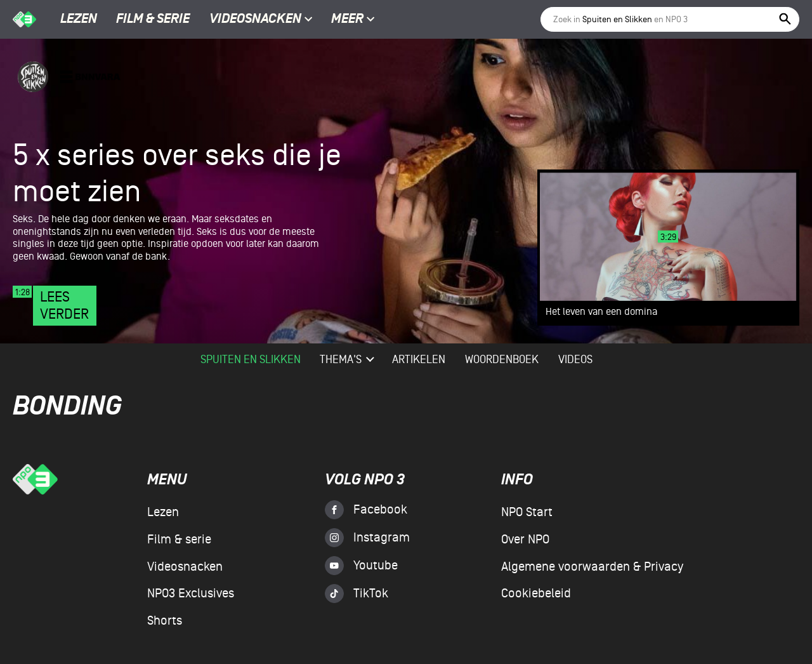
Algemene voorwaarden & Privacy (592, 567)
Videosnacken (255, 20)
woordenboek (502, 360)
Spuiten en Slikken (251, 360)
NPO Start (527, 512)
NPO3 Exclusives (191, 594)
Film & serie (153, 20)
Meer (353, 20)
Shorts (165, 621)
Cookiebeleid (536, 594)
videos (575, 360)
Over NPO (525, 540)
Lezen (79, 20)
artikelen (419, 360)
